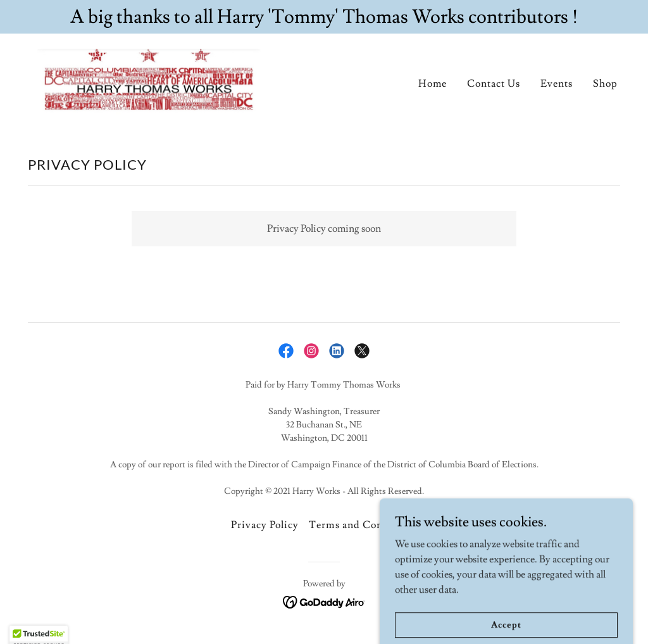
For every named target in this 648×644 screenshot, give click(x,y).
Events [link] (557, 84)
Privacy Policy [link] (265, 525)
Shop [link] (605, 84)
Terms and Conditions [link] (363, 525)
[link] (150, 79)
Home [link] (433, 84)
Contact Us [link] (494, 84)
